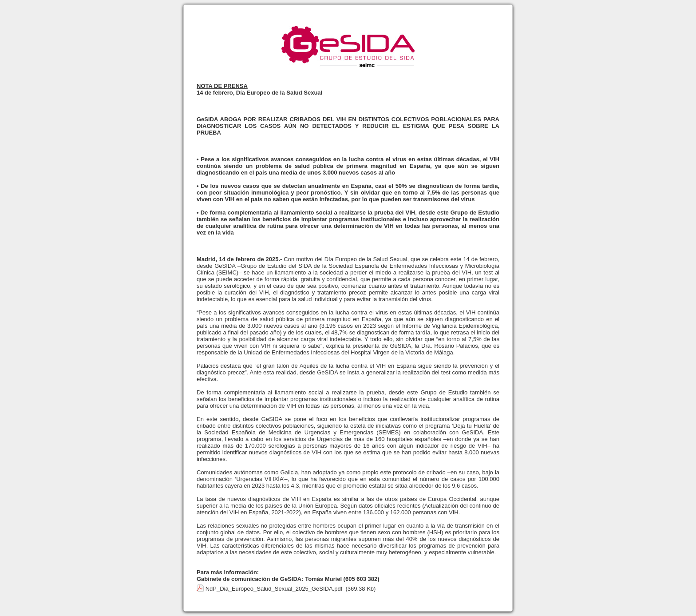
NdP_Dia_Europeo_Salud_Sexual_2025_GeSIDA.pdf (274, 589)
